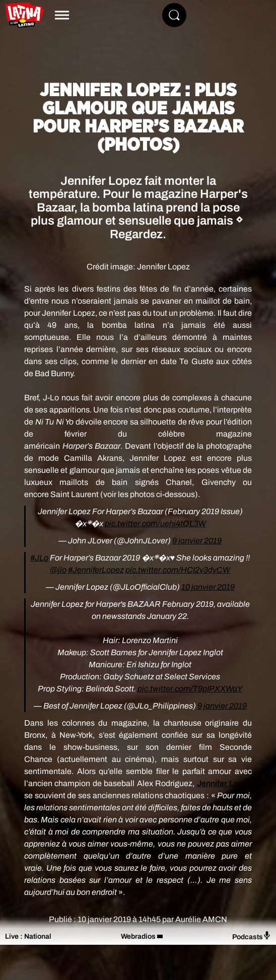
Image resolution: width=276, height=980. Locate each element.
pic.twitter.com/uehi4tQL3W (155, 523)
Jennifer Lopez (224, 783)
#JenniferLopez (96, 570)
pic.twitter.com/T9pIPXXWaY (190, 689)
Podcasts (252, 936)
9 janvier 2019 (197, 541)
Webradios (138, 936)
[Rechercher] (174, 15)
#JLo (39, 558)
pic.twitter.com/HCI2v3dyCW (178, 570)
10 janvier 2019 (208, 587)
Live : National (28, 936)
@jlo (58, 570)
